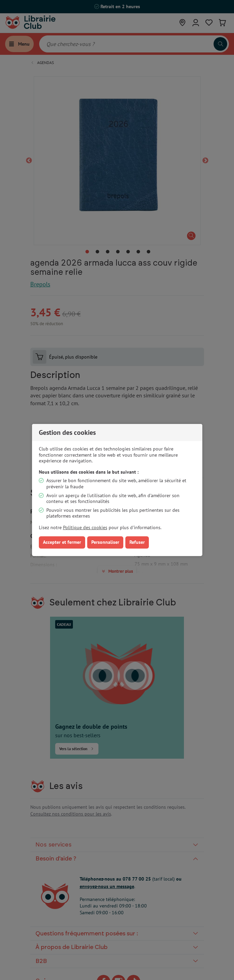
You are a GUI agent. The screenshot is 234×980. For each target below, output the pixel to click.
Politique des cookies (85, 527)
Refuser (137, 542)
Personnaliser (105, 542)
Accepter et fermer (62, 542)
